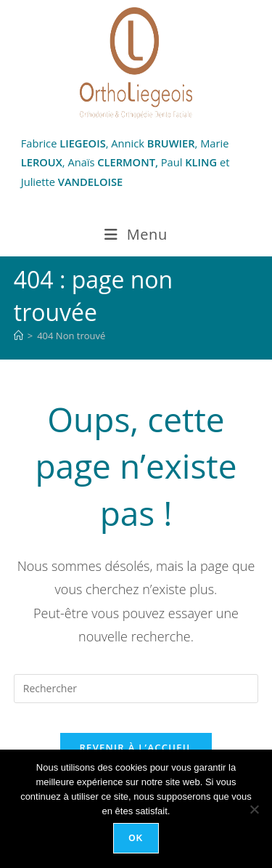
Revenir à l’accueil (136, 747)
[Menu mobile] (136, 235)
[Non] (254, 809)
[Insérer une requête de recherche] (136, 689)
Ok (136, 838)
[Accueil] (18, 336)
